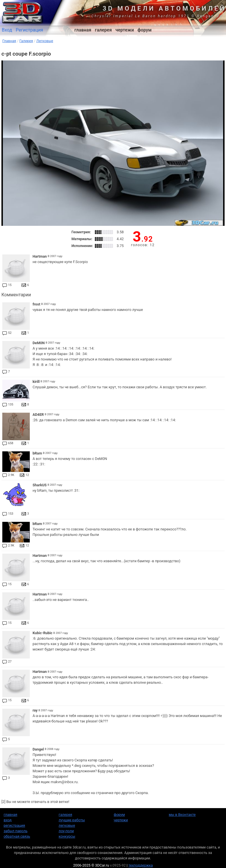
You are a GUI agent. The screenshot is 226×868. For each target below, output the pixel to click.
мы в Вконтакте (182, 815)
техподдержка (140, 865)
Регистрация (30, 30)
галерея (103, 30)
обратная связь (17, 836)
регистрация (14, 825)
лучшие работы (72, 820)
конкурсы (67, 836)
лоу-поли (66, 831)
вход (8, 820)
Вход (7, 30)
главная (83, 30)
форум (145, 30)
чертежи (125, 30)
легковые (67, 825)
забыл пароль (16, 831)
